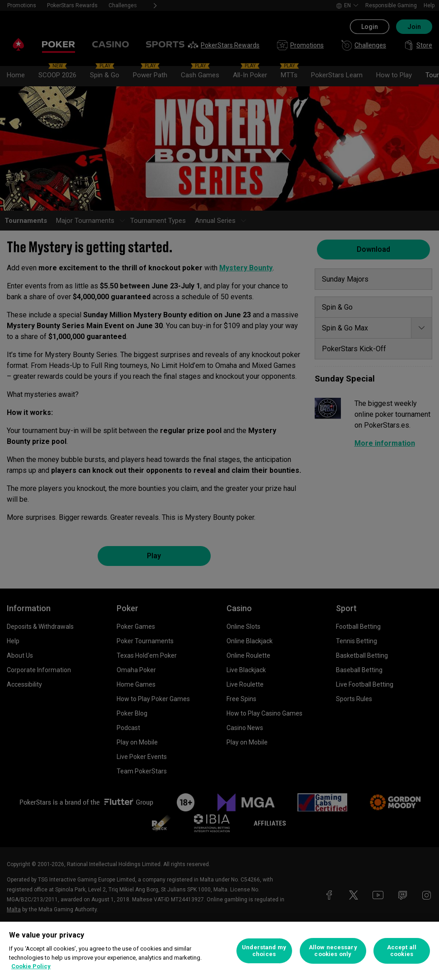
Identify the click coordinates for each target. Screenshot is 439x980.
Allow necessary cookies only (333, 951)
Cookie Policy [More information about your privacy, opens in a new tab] (31, 966)
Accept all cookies (402, 951)
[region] (219, 951)
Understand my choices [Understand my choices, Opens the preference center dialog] (264, 951)
